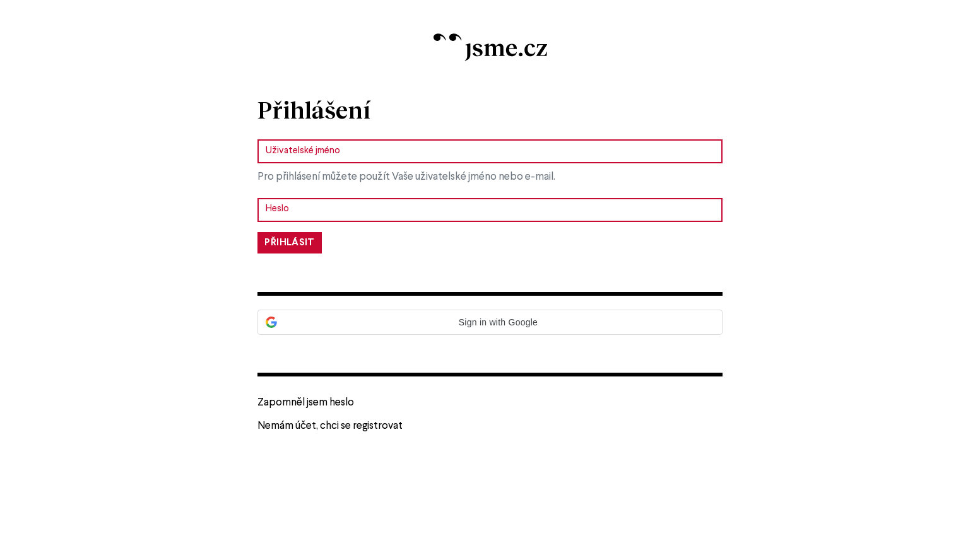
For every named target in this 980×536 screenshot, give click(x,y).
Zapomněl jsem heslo (306, 403)
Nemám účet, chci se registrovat (330, 426)
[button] (490, 322)
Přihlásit (289, 243)
